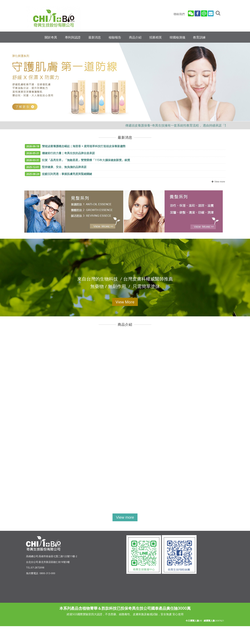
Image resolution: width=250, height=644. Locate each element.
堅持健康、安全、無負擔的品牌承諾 (56, 167)
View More (125, 302)
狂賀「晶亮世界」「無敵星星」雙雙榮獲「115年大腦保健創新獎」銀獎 (77, 160)
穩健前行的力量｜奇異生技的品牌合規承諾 (60, 153)
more (218, 182)
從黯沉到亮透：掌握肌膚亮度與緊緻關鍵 (58, 174)
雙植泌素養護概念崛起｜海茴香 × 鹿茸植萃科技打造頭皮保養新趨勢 (75, 146)
